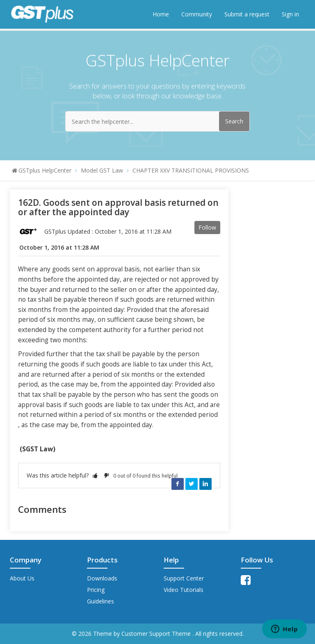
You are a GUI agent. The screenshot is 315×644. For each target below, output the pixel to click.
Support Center (184, 578)
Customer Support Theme (157, 634)
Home (161, 14)
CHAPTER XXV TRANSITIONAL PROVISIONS (191, 170)
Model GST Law (102, 170)
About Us (22, 578)
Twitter (192, 484)
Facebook (178, 484)
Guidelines (100, 601)
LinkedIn (205, 484)
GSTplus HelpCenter (45, 170)
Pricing (96, 590)
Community (197, 14)
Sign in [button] (290, 14)
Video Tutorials (184, 590)
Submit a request (247, 14)
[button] (95, 475)
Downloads (102, 578)
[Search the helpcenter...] (157, 121)
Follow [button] (207, 227)
